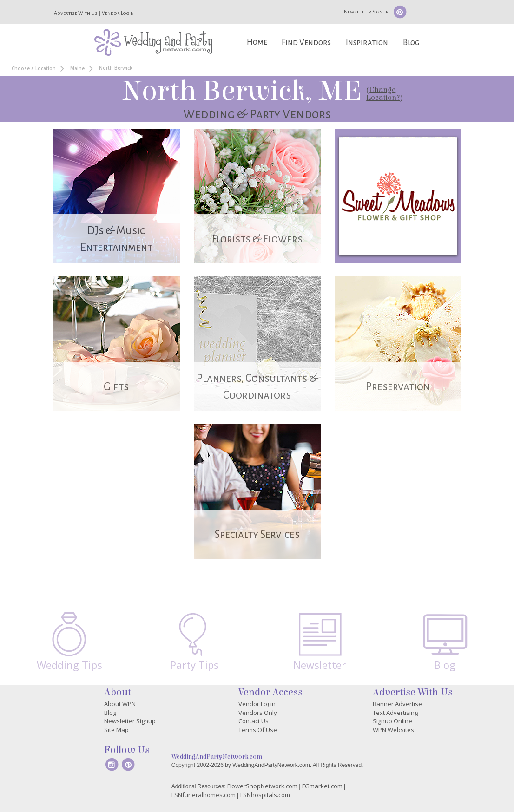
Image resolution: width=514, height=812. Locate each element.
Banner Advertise (397, 704)
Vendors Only (258, 713)
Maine (77, 68)
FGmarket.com (322, 786)
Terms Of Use (258, 730)
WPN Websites (393, 730)
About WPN (120, 704)
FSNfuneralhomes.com (204, 795)
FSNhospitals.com (265, 795)
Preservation (398, 387)
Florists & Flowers (257, 239)
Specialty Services (257, 534)
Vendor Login (118, 13)
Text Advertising (395, 713)
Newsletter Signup (366, 12)
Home (257, 42)
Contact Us (254, 721)
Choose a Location (34, 68)
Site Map (116, 730)
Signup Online (392, 721)
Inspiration (367, 43)
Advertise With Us (76, 13)
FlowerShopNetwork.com (262, 786)
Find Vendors (306, 43)
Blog (411, 43)
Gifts (116, 387)
